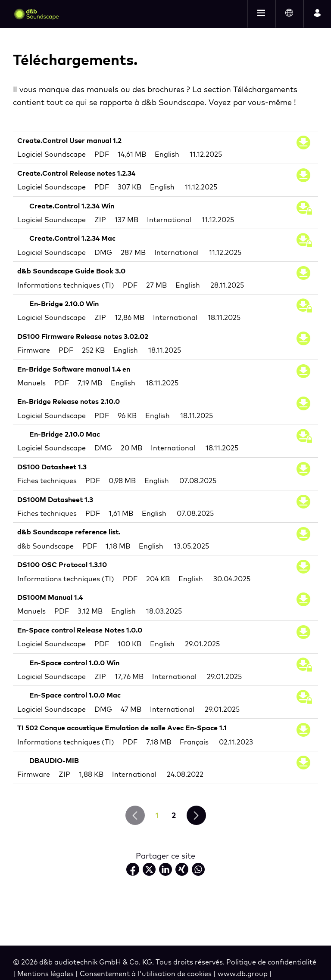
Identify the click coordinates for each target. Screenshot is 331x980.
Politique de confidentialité (271, 962)
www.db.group (244, 974)
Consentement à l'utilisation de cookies (147, 974)
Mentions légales (46, 974)
